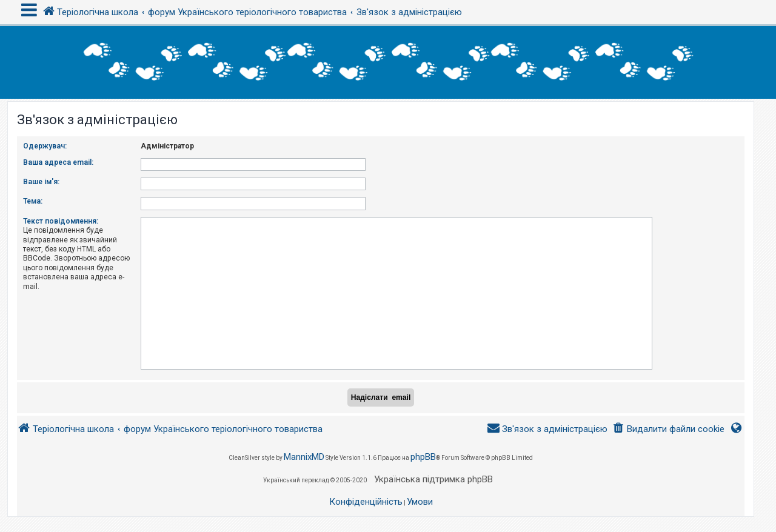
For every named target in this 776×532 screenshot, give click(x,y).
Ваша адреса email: (58, 162)
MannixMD (304, 457)
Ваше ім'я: (41, 182)
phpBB (423, 457)
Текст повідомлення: (61, 221)
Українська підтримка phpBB (433, 479)
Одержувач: (45, 146)
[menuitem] (668, 429)
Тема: (33, 201)
